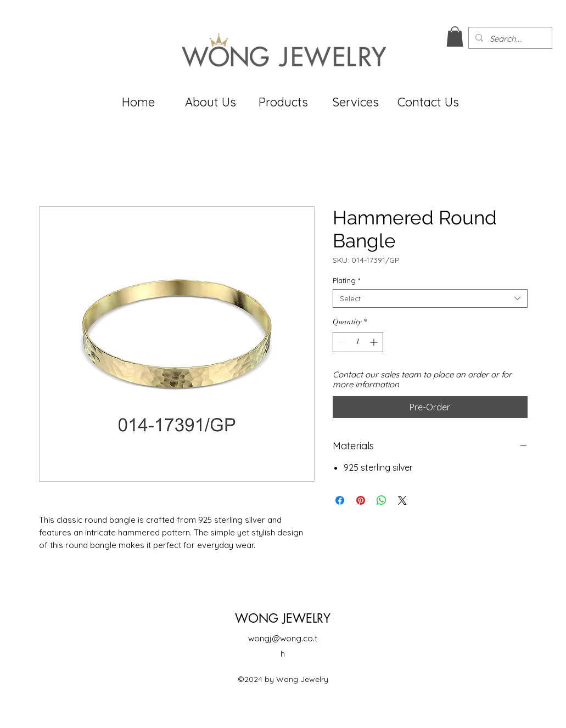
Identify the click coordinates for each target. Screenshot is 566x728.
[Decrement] (341, 342)
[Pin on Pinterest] (361, 500)
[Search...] (509, 39)
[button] (455, 36)
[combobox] (430, 298)
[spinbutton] (358, 342)
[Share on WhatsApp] (382, 500)
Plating (346, 280)
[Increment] (375, 342)
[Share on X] (402, 500)
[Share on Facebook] (340, 500)
